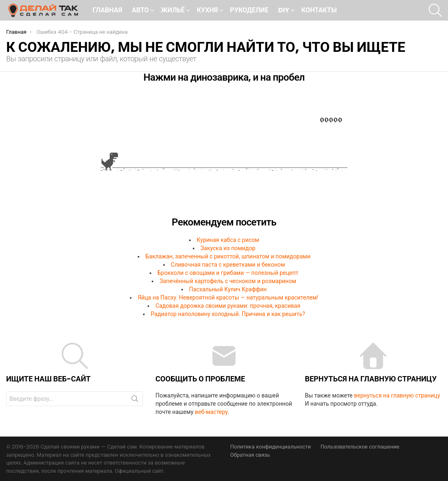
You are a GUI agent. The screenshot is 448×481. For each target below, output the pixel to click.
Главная (107, 10)
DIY (284, 11)
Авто (140, 11)
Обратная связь (250, 455)
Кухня (207, 11)
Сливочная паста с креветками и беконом (228, 265)
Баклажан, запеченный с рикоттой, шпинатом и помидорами (228, 256)
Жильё (173, 11)
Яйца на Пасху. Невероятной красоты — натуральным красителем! (228, 297)
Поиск (135, 400)
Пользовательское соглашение (360, 447)
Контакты (319, 10)
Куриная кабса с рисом (228, 240)
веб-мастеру (211, 412)
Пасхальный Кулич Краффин (228, 289)
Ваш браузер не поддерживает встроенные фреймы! (224, 153)
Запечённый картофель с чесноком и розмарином (228, 281)
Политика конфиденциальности (270, 447)
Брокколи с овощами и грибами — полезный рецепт (228, 273)
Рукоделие (249, 10)
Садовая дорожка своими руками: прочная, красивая (228, 306)
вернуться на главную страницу (397, 395)
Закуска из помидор (228, 248)
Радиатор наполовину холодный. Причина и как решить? (228, 314)
